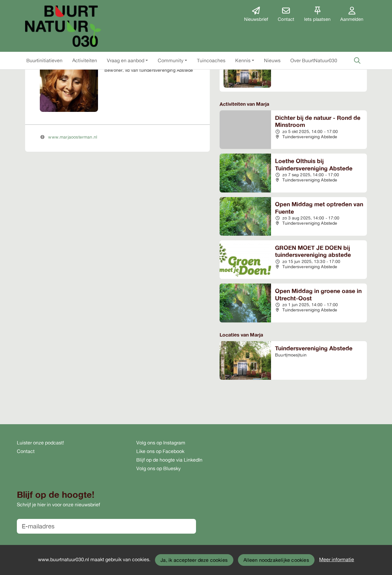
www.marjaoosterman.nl (73, 137)
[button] (44, 60)
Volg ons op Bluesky (158, 468)
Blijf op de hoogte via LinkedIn (169, 460)
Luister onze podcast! (40, 443)
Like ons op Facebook (160, 451)
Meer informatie (337, 559)
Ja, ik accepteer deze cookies (194, 560)
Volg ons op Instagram (161, 443)
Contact (26, 451)
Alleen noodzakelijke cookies (276, 560)
